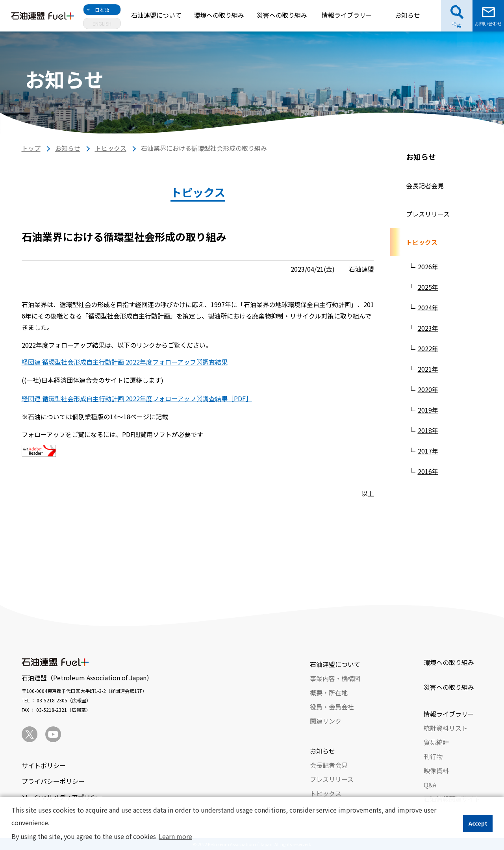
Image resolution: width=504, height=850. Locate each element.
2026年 (428, 267)
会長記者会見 (425, 185)
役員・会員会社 (332, 707)
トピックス (111, 148)
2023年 (428, 328)
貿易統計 (436, 742)
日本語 (102, 10)
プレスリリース (428, 214)
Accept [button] (478, 823)
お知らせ (408, 15)
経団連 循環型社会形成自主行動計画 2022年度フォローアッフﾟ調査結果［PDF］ (137, 398)
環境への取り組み (219, 15)
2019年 (428, 410)
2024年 (428, 307)
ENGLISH (102, 23)
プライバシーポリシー (53, 781)
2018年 (428, 430)
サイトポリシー (44, 765)
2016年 (428, 471)
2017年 (428, 451)
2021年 (428, 369)
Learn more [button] (175, 836)
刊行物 (433, 756)
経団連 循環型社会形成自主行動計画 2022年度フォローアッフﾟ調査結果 (125, 362)
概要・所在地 (329, 693)
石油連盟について (156, 15)
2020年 (428, 389)
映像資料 (436, 770)
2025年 (428, 287)
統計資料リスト (446, 728)
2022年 (428, 348)
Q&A (430, 785)
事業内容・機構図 (335, 678)
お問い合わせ (488, 23)
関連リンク (326, 721)
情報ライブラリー (347, 15)
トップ (31, 148)
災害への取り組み (282, 15)
